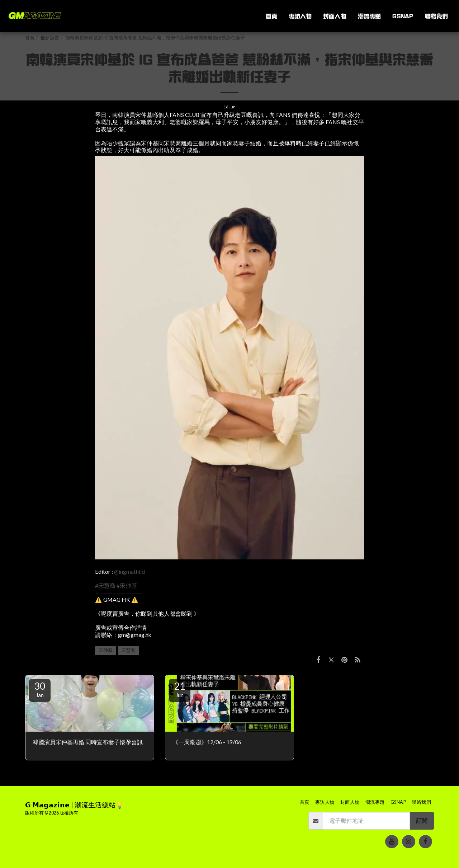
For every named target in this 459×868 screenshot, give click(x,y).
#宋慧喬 (105, 586)
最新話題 (50, 38)
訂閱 (422, 821)
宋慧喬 (129, 650)
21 (180, 689)
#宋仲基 (127, 586)
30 (40, 689)
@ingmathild (129, 572)
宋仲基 (106, 650)
